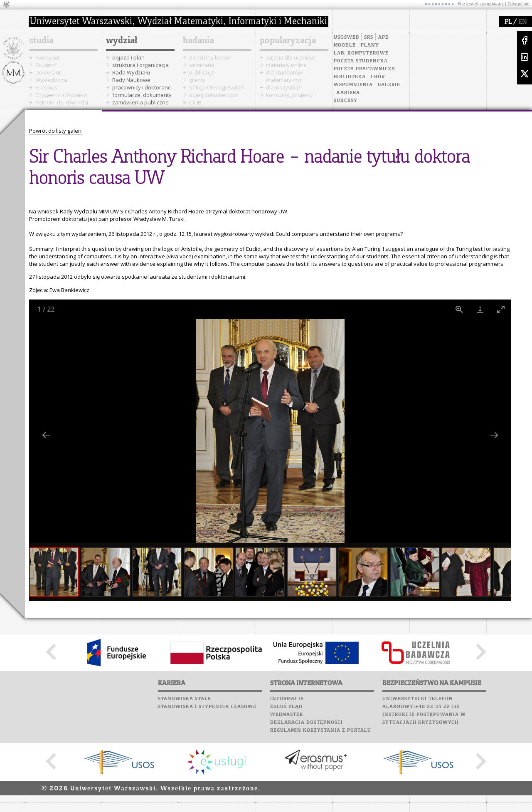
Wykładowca (51, 80)
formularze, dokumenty (142, 95)
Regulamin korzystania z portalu (321, 730)
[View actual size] (459, 309)
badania (198, 41)
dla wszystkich (284, 87)
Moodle (345, 45)
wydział (122, 41)
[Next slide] (494, 435)
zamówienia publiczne (140, 102)
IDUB (195, 102)
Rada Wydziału (131, 72)
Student (45, 65)
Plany (370, 45)
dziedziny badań (210, 57)
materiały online (286, 65)
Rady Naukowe (131, 80)
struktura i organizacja (140, 65)
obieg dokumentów (213, 95)
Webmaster (287, 715)
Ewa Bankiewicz (69, 290)
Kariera (348, 93)
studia (41, 41)
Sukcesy (346, 101)
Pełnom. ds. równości (62, 102)
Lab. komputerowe (361, 53)
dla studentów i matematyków (285, 76)
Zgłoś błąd (286, 707)
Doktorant (48, 72)
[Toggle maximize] (501, 309)
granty (197, 80)
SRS (369, 37)
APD (384, 37)
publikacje (202, 72)
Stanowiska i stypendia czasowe (207, 707)
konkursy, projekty (289, 95)
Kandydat (48, 57)
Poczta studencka (361, 61)
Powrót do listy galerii (56, 131)
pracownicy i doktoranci (142, 87)
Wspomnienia (353, 85)
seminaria (202, 65)
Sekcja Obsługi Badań (217, 87)
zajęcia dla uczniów (290, 57)
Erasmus (46, 87)
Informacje (287, 699)
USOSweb (346, 37)
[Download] (480, 309)
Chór (378, 77)
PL (508, 22)
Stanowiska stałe (185, 699)
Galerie (389, 85)
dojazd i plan (128, 57)
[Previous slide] (46, 435)
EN (522, 22)
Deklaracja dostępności (307, 723)
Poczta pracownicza (365, 69)
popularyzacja (288, 41)
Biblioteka (350, 77)
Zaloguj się (518, 4)
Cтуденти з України (61, 95)
